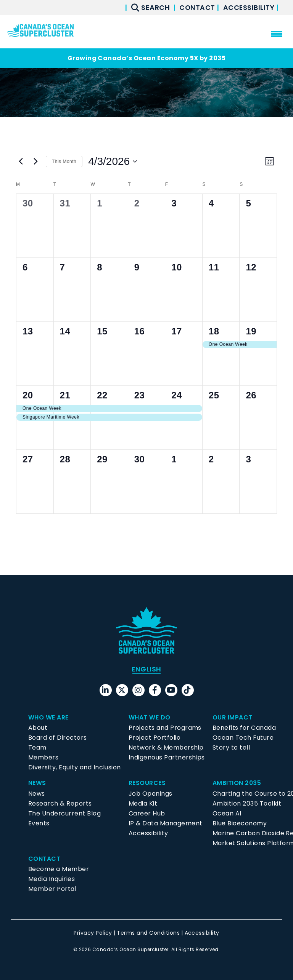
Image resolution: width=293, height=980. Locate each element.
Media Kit (143, 803)
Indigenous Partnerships (167, 757)
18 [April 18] (214, 331)
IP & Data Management (166, 823)
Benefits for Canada (244, 728)
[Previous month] (21, 161)
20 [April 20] (28, 395)
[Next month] (35, 161)
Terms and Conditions (148, 933)
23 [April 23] (140, 395)
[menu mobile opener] (277, 34)
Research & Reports (60, 803)
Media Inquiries (52, 879)
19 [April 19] (251, 331)
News (37, 783)
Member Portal (52, 889)
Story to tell (231, 747)
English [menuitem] (146, 669)
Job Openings (151, 794)
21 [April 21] (65, 395)
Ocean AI (227, 813)
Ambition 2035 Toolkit (247, 803)
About (38, 728)
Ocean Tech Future (243, 738)
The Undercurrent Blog (64, 813)
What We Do (150, 717)
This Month (64, 161)
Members (43, 757)
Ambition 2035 (237, 783)
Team (37, 747)
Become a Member (59, 869)
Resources (147, 783)
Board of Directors (58, 738)
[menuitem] (146, 669)
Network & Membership (166, 747)
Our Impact (233, 717)
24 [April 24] (177, 395)
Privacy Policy (93, 933)
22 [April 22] (102, 395)
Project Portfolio (155, 738)
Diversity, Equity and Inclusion (75, 767)
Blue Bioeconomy (240, 823)
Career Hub (147, 813)
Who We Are (48, 717)
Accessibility (250, 7)
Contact (197, 7)
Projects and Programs (165, 728)
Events (39, 823)
